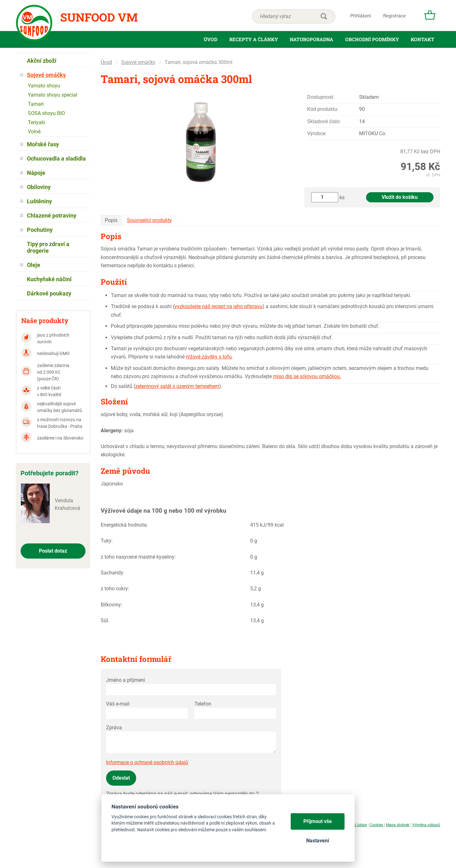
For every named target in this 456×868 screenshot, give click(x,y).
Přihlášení (361, 16)
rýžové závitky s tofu (209, 357)
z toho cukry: (115, 589)
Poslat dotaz (53, 551)
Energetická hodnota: (124, 525)
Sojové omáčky (138, 62)
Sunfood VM (99, 17)
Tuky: (107, 541)
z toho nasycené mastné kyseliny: (138, 557)
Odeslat (121, 778)
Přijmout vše (318, 821)
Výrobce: (317, 133)
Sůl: (105, 621)
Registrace (394, 16)
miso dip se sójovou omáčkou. (307, 376)
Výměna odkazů (426, 825)
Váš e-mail (118, 704)
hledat (324, 16)
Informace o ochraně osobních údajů (147, 762)
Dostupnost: (321, 97)
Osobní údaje (355, 825)
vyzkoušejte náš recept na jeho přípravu (218, 306)
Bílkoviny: (111, 605)
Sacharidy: (113, 573)
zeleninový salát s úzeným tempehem (177, 386)
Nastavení (318, 841)
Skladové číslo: (324, 121)
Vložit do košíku (400, 197)
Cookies (376, 825)
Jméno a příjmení (126, 680)
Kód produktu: (323, 109)
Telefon (203, 704)
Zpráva (114, 728)
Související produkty (149, 220)
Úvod (106, 62)
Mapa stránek (398, 825)
